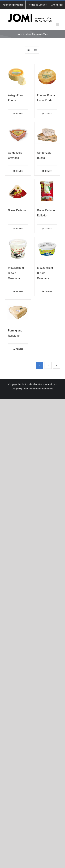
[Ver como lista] (35, 50)
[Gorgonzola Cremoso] (18, 134)
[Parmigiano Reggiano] (18, 312)
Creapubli (16, 389)
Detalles (19, 114)
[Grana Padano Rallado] (47, 192)
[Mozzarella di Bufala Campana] (18, 249)
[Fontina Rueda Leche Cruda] (47, 77)
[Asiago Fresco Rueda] (18, 77)
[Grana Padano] (18, 192)
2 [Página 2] (48, 365)
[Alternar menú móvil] (58, 25)
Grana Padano (17, 210)
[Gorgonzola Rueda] (47, 134)
